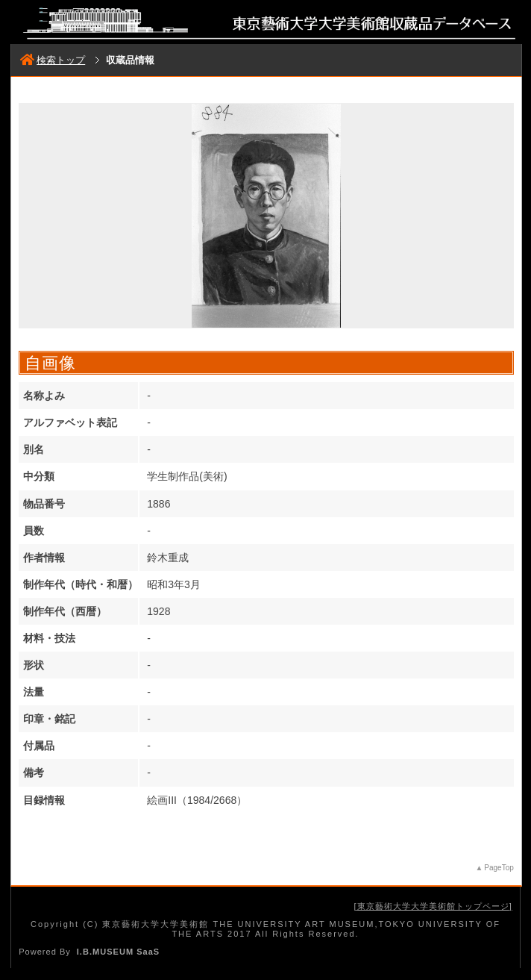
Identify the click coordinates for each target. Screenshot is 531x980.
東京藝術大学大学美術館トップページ (433, 906)
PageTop (499, 868)
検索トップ (53, 60)
